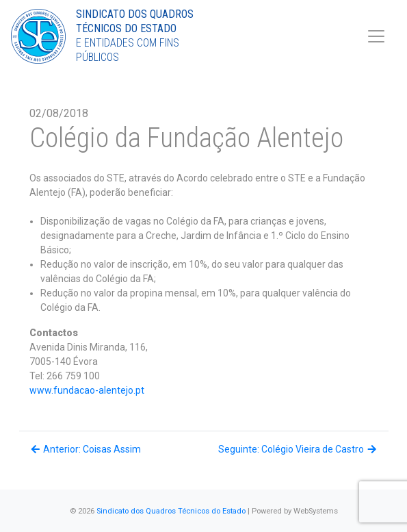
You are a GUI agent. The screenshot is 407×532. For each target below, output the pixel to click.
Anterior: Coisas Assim (86, 449)
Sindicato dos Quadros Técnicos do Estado (171, 511)
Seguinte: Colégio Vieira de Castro (298, 449)
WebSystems (316, 511)
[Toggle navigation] (376, 36)
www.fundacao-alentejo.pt (87, 390)
